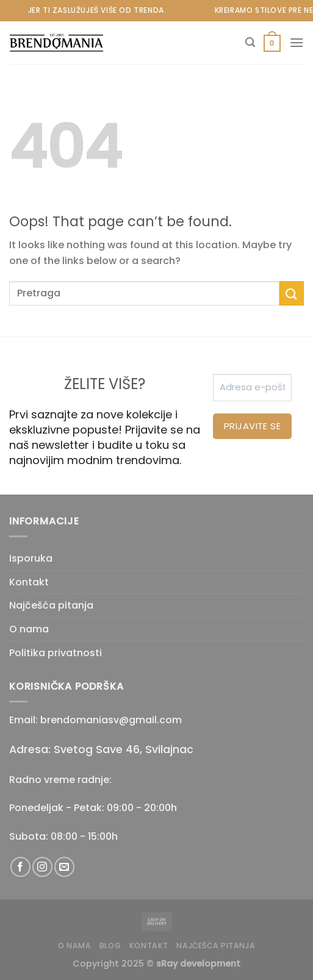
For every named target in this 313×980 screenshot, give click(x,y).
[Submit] (292, 293)
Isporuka (31, 558)
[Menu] (297, 42)
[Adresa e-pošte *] (252, 388)
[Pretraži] (250, 42)
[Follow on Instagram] (42, 867)
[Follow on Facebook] (20, 867)
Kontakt (29, 582)
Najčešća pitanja (51, 605)
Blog (110, 946)
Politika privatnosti (56, 653)
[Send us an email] (64, 867)
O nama (29, 629)
